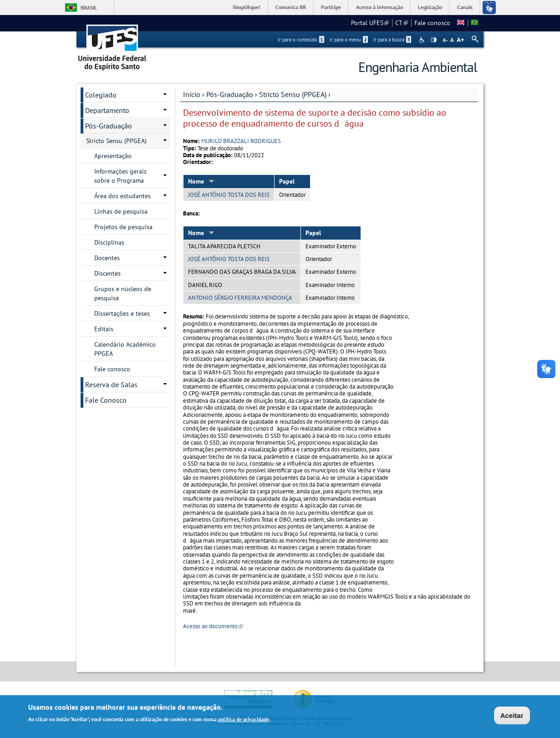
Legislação (430, 7)
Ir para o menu (349, 40)
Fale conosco (432, 23)
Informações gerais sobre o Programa (120, 176)
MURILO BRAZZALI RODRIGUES (241, 141)
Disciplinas (109, 242)
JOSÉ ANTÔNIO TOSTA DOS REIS (229, 195)
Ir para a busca (392, 40)
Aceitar (512, 716)
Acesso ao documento (213, 626)
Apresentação (113, 156)
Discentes (107, 273)
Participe (331, 7)
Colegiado (101, 95)
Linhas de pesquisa (121, 211)
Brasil (89, 8)
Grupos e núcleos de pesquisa (123, 293)
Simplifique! (247, 7)
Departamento (107, 110)
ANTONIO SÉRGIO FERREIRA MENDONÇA (240, 298)
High (433, 40)
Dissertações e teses (122, 313)
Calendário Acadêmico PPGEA (125, 349)
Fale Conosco (106, 400)
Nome (201, 181)
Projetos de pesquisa (123, 227)
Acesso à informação (379, 7)
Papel (287, 181)
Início (192, 94)
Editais (104, 329)
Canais (465, 7)
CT (402, 23)
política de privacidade (244, 720)
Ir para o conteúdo (301, 40)
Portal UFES (370, 23)
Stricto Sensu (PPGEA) (293, 94)
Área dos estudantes (122, 196)
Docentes (107, 258)
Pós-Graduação (230, 94)
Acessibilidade (423, 40)
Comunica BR (291, 7)
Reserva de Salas (111, 384)
